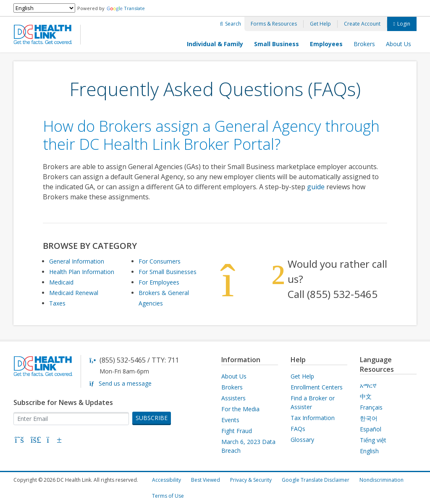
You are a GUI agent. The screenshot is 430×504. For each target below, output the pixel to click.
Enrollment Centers (317, 387)
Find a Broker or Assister (313, 402)
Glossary (302, 440)
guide (316, 187)
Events (230, 420)
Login (404, 24)
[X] (19, 440)
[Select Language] (44, 8)
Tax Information (313, 418)
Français (371, 407)
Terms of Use (168, 496)
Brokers (364, 44)
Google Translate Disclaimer (316, 480)
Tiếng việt (373, 440)
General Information (77, 261)
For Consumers (160, 261)
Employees (326, 44)
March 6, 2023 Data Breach (248, 446)
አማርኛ (368, 385)
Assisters (233, 398)
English (369, 451)
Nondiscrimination (381, 480)
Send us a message (125, 383)
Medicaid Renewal (74, 293)
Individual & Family (215, 44)
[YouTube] (52, 440)
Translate (126, 8)
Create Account (362, 24)
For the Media (240, 409)
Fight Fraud (237, 431)
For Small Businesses (168, 272)
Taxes (57, 303)
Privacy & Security (251, 480)
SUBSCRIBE (152, 418)
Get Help (320, 24)
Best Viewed (206, 480)
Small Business (277, 44)
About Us (399, 44)
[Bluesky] (36, 440)
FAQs (298, 429)
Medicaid (61, 282)
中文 (366, 396)
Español (371, 429)
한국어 (369, 418)
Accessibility (166, 480)
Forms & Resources (274, 24)
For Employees (159, 282)
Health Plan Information (82, 272)
